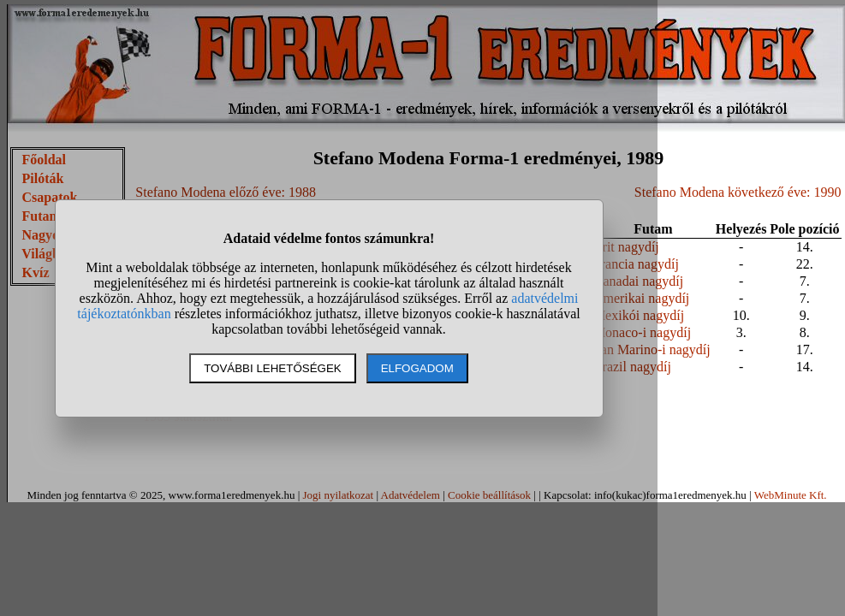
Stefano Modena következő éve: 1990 (738, 192)
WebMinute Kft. (791, 495)
